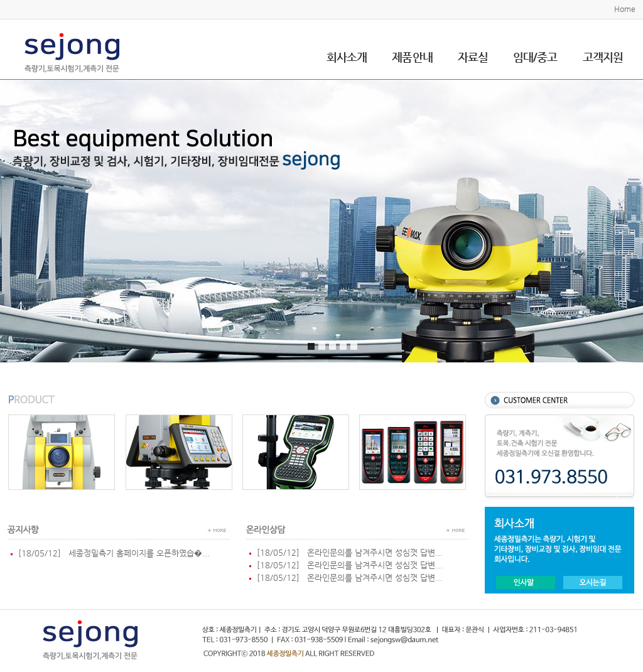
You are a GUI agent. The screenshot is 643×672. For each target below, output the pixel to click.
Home (625, 9)
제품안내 (412, 57)
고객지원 (603, 57)
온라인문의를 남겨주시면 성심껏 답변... (372, 552)
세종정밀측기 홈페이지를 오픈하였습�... (137, 553)
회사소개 (347, 57)
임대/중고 (535, 57)
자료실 (473, 57)
